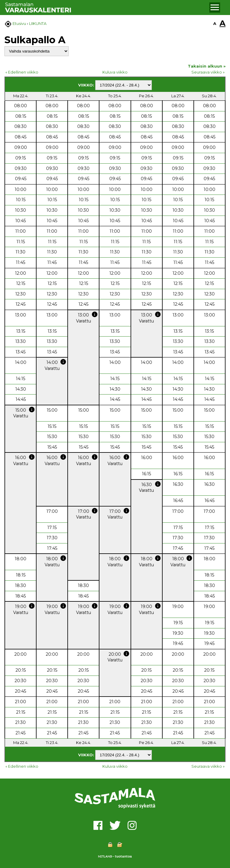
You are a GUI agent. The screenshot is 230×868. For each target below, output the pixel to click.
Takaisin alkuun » (207, 66)
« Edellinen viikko (22, 72)
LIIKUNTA (38, 23)
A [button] (215, 23)
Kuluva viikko (115, 72)
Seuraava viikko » (208, 72)
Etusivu (19, 23)
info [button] (95, 314)
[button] (215, 8)
